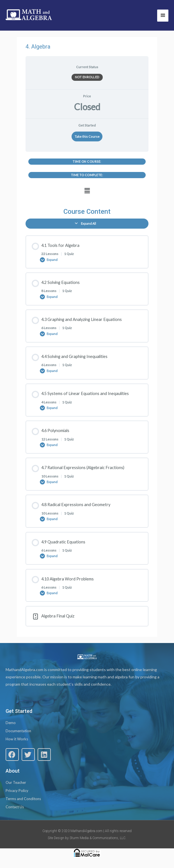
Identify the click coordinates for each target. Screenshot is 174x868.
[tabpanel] (87, 178)
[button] (87, 191)
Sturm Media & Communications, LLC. (98, 838)
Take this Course (87, 136)
